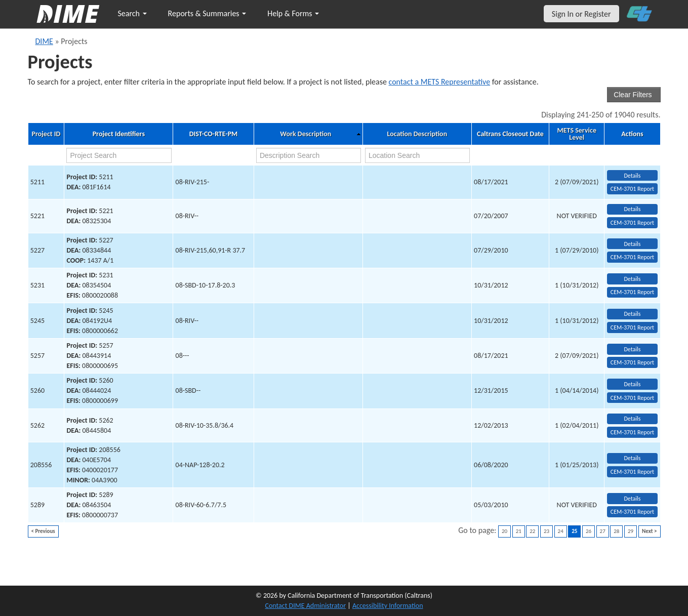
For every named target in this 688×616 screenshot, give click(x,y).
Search (132, 13)
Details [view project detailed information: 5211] (632, 176)
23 (547, 531)
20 (504, 531)
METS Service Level (576, 134)
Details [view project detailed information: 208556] (632, 458)
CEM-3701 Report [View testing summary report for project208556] (632, 472)
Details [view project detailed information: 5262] (632, 419)
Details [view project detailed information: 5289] (632, 499)
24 (561, 531)
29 (631, 531)
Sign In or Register (581, 14)
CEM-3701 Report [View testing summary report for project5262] (632, 432)
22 (532, 531)
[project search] (119, 155)
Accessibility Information (388, 606)
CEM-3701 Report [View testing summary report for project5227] (632, 257)
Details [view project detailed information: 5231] (632, 279)
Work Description (306, 134)
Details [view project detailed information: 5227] (632, 244)
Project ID (46, 134)
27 (603, 531)
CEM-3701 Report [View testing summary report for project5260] (632, 398)
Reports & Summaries (207, 13)
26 (589, 531)
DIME (44, 41)
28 (616, 531)
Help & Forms (293, 13)
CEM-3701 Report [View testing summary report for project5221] (632, 223)
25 (574, 531)
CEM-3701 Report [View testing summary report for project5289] (632, 512)
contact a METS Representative (440, 82)
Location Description (417, 134)
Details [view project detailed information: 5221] (632, 209)
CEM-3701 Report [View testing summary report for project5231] (632, 292)
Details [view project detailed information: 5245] (632, 314)
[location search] (417, 155)
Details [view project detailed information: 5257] (632, 349)
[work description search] (309, 155)
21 (519, 531)
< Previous (43, 531)
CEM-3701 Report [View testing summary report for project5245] (632, 327)
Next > (649, 531)
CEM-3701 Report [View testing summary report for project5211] (632, 189)
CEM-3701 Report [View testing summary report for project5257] (632, 362)
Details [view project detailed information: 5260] (632, 384)
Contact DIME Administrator (306, 606)
